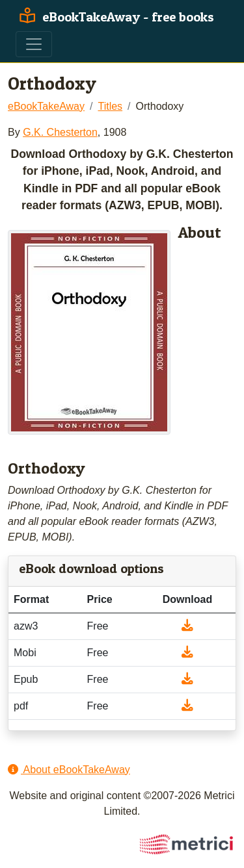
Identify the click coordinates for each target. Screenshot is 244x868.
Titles (110, 106)
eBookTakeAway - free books (115, 17)
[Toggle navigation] (34, 44)
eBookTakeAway (46, 106)
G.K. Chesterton (60, 132)
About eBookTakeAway (69, 770)
